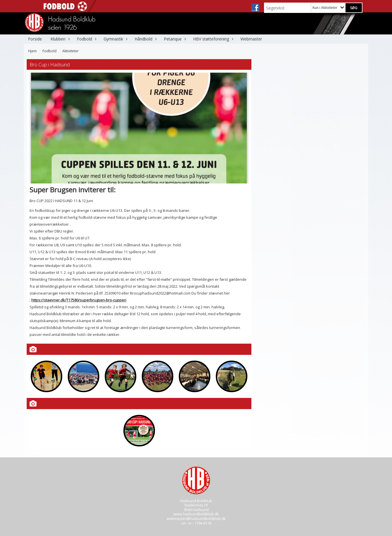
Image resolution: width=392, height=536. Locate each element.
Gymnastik (115, 39)
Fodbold (86, 39)
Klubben (59, 39)
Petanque (174, 39)
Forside (35, 39)
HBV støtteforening (213, 39)
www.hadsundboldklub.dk (196, 514)
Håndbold (145, 39)
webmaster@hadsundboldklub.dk (196, 518)
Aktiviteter (70, 51)
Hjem (32, 51)
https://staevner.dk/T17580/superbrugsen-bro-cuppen (79, 300)
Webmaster (251, 39)
